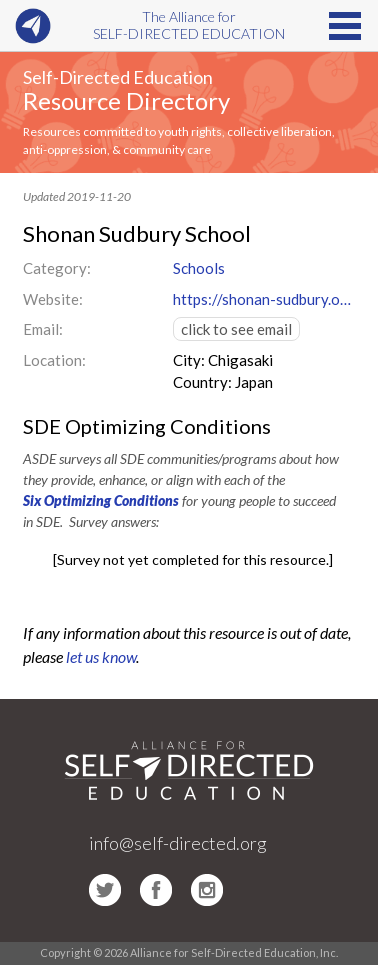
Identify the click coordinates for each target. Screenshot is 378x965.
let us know (101, 656)
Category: (57, 268)
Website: (53, 299)
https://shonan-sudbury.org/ (264, 299)
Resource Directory (126, 100)
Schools (199, 268)
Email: (43, 329)
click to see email (236, 329)
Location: (54, 360)
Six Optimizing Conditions (101, 500)
